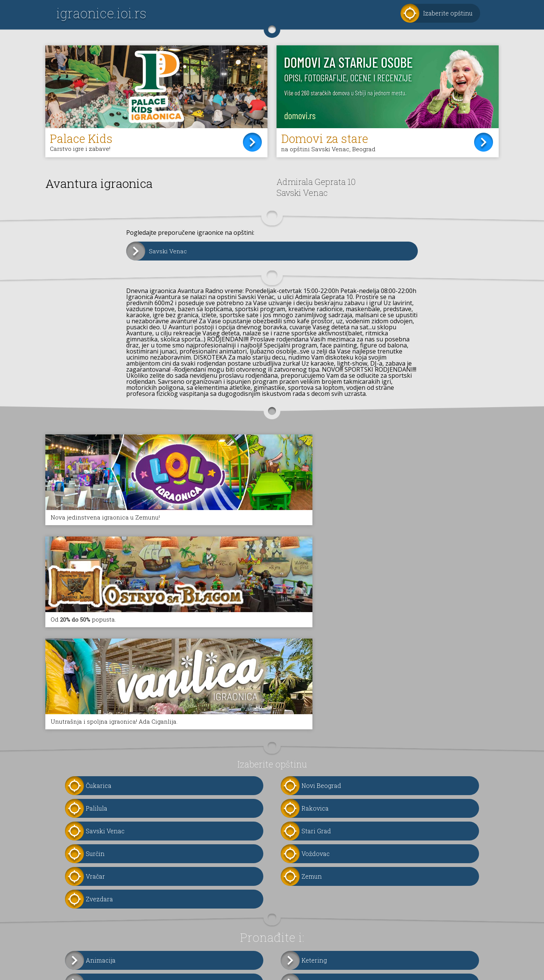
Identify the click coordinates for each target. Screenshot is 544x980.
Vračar (95, 750)
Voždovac (316, 727)
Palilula (97, 682)
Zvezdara (99, 773)
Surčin (95, 727)
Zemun (312, 750)
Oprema (97, 879)
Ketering (314, 834)
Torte (94, 857)
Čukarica (99, 659)
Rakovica (315, 682)
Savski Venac (168, 252)
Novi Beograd (321, 659)
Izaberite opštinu (448, 13)
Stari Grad (316, 705)
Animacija (101, 834)
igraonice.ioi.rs (101, 13)
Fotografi (315, 857)
